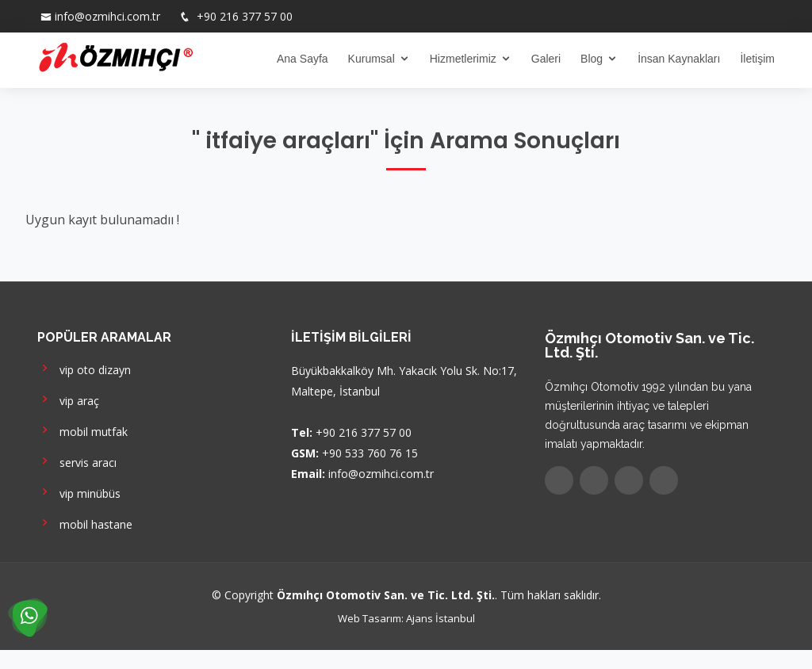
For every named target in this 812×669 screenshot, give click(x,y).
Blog (592, 59)
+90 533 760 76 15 (370, 453)
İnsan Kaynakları (679, 59)
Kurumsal (372, 59)
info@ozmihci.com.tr (107, 16)
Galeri (546, 59)
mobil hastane (85, 523)
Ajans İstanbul (440, 618)
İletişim (757, 59)
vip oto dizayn (84, 368)
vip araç (68, 399)
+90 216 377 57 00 (243, 16)
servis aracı (77, 461)
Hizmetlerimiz (463, 59)
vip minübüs (79, 492)
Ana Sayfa (303, 59)
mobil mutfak (82, 430)
